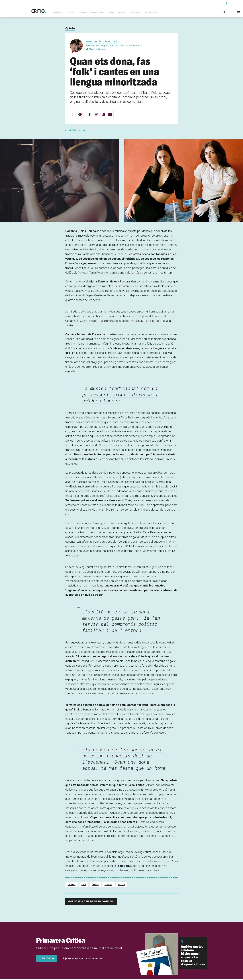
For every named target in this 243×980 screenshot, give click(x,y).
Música (122, 886)
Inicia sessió (234, 3)
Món (123, 13)
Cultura (148, 13)
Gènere (95, 886)
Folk (84, 886)
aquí (121, 867)
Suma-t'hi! (45, 960)
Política (70, 13)
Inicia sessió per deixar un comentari (93, 903)
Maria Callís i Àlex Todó (102, 43)
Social (84, 13)
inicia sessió (95, 960)
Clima (95, 13)
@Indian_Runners (97, 50)
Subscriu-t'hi (213, 3)
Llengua (108, 886)
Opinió (70, 29)
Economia (163, 13)
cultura (72, 886)
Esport (134, 13)
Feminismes (110, 13)
